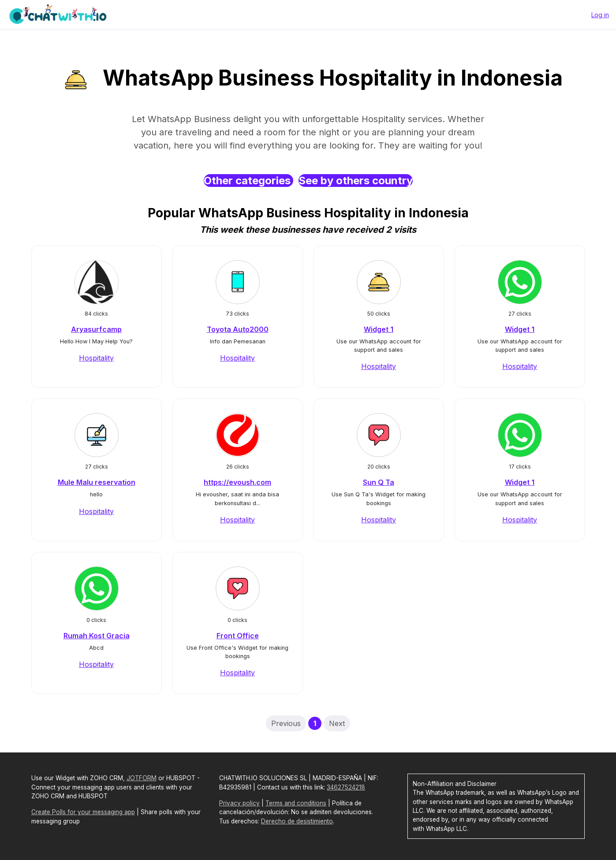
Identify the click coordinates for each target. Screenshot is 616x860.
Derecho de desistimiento (297, 821)
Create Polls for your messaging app (83, 812)
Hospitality (96, 358)
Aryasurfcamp (96, 329)
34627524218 (346, 787)
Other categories (248, 181)
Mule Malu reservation (97, 482)
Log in (600, 15)
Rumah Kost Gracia (97, 636)
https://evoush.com (237, 482)
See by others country (356, 181)
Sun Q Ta (379, 482)
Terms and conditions (296, 803)
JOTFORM (142, 778)
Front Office (238, 636)
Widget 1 (379, 329)
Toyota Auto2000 (238, 329)
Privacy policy (239, 803)
